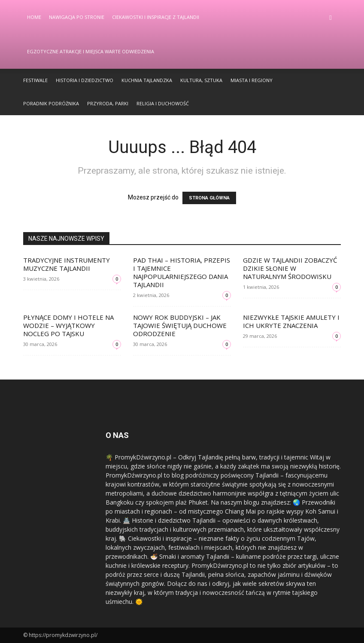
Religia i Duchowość (163, 103)
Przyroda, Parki (108, 103)
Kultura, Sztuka (201, 80)
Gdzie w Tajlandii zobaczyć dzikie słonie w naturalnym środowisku (290, 268)
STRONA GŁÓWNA (209, 198)
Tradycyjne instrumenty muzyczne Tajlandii (67, 264)
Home (34, 17)
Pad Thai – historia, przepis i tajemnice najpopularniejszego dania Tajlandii (182, 272)
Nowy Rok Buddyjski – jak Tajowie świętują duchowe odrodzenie (180, 325)
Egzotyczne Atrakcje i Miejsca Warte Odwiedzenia (91, 51)
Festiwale (35, 80)
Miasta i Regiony (252, 80)
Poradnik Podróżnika (51, 103)
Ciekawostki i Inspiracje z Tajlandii (156, 17)
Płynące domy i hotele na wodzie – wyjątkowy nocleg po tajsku (68, 325)
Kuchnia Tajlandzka (147, 80)
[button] (331, 17)
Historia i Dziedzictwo (85, 80)
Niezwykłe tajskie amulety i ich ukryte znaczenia (291, 321)
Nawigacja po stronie (77, 17)
